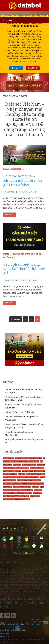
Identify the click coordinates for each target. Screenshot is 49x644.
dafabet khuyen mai (29, 465)
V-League (33, 496)
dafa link (41, 468)
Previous (16, 319)
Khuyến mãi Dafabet (13, 169)
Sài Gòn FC (14, 493)
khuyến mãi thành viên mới (29, 477)
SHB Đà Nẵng (28, 490)
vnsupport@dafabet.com (13, 624)
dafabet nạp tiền (9, 468)
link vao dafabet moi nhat (22, 487)
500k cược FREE (30, 16)
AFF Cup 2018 (9, 458)
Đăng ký (16, 68)
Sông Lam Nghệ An (25, 493)
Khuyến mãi (33, 68)
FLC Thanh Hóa (39, 471)
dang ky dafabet (15, 471)
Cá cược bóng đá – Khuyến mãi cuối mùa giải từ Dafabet (23, 180)
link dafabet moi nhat (23, 484)
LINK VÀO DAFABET (10, 16)
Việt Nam (13, 499)
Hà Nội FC (22, 474)
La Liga (12, 484)
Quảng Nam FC (17, 490)
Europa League (27, 471)
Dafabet (9, 465)
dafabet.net (17, 465)
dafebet (6, 471)
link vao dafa (36, 484)
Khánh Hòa (21, 480)
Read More (10, 215)
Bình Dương (19, 458)
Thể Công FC (12, 496)
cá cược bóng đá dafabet (33, 458)
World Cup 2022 (23, 499)
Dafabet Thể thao (23, 468)
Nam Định (36, 487)
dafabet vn (34, 468)
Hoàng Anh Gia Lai (10, 474)
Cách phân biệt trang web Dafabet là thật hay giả (24, 269)
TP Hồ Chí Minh (23, 496)
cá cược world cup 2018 (30, 461)
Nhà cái (44, 16)
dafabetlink (41, 465)
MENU (9, 20)
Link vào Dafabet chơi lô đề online (20, 412)
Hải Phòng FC (31, 474)
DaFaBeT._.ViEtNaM (28, 192)
